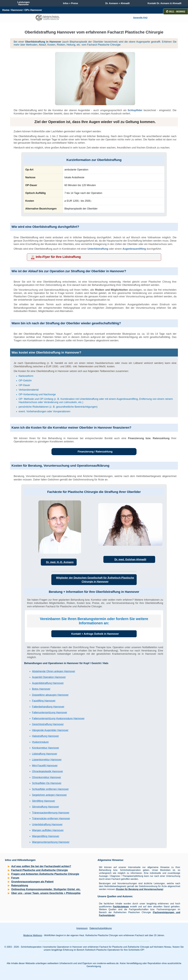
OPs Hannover (33, 10)
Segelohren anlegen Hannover (49, 795)
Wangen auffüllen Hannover (48, 830)
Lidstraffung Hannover (45, 754)
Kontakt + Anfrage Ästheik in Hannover (95, 634)
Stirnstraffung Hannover (46, 807)
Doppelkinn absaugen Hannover (50, 695)
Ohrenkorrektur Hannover (47, 777)
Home (6, 10)
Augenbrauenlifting (134, 249)
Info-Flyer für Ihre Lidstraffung (58, 257)
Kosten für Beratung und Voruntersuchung (140, 889)
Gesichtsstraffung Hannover (48, 724)
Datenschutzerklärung (101, 928)
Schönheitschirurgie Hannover (25, 956)
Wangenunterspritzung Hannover (51, 842)
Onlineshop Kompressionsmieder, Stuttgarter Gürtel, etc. (46, 889)
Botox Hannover (41, 689)
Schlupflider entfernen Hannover (50, 789)
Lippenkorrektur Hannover (47, 760)
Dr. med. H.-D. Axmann (60, 562)
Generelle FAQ (140, 18)
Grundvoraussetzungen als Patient (32, 882)
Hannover (17, 10)
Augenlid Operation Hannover (49, 677)
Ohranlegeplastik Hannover (47, 771)
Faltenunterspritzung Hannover (50, 712)
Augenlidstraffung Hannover (48, 683)
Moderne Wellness (33, 935)
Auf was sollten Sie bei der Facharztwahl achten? (41, 866)
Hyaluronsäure (40, 742)
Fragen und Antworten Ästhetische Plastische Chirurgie (45, 874)
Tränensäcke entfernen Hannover (51, 818)
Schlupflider (135, 110)
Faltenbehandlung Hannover (48, 707)
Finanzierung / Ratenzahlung (95, 452)
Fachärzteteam (121, 907)
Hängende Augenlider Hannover (50, 730)
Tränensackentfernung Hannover (51, 813)
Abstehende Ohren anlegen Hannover (54, 671)
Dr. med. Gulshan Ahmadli (130, 559)
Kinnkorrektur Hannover (46, 748)
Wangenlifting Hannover (46, 836)
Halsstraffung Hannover (45, 736)
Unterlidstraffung (98, 249)
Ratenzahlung (20, 885)
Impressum (82, 928)
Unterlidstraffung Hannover (47, 824)
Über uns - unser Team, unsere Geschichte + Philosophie (46, 893)
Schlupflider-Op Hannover (47, 783)
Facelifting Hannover (44, 701)
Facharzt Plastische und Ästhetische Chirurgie (40, 870)
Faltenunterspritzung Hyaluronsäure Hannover (58, 718)
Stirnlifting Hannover (44, 801)
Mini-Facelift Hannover (45, 766)
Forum (15, 878)
